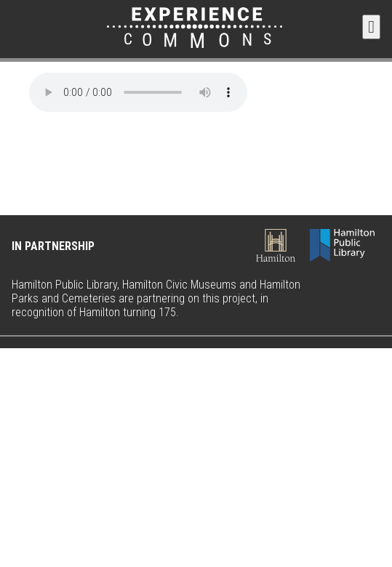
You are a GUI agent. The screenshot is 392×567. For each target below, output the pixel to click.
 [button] (371, 27)
